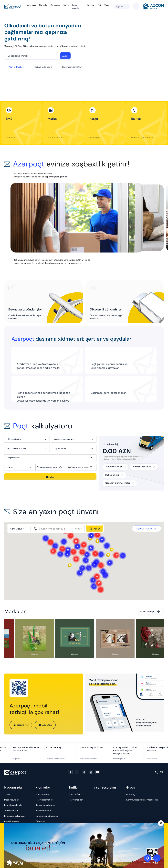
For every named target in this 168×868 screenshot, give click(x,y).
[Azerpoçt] (13, 6)
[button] (116, 555)
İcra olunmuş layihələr (15, 816)
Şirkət (7, 794)
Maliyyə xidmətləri (43, 67)
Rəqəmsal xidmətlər (72, 67)
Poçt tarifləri (75, 794)
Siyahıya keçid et (147, 529)
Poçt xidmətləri (16, 67)
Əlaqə (107, 5)
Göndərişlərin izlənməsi (47, 816)
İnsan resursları (12, 800)
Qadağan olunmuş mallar (118, 483)
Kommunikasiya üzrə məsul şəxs (142, 800)
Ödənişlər (40, 821)
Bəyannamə (55, 5)
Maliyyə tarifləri (76, 800)
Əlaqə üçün (132, 794)
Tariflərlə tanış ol (114, 467)
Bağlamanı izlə (112, 475)
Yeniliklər (91, 5)
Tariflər (66, 5)
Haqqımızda (31, 5)
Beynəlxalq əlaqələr (14, 805)
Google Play (21, 725)
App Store (45, 725)
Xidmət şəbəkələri (142, 467)
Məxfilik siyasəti (12, 821)
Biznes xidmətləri (44, 811)
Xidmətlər (43, 5)
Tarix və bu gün (11, 811)
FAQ (100, 5)
